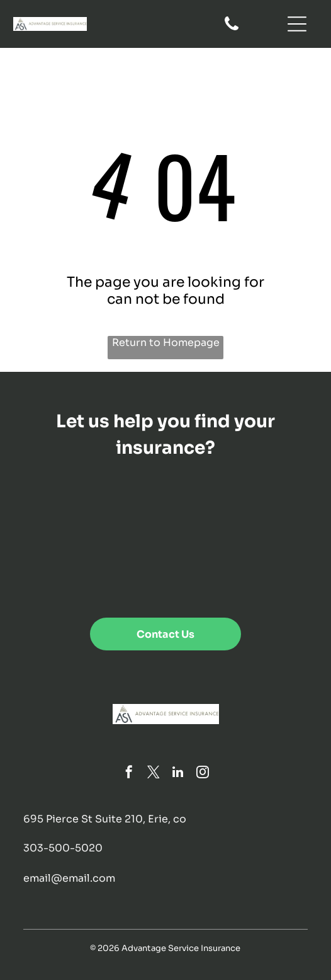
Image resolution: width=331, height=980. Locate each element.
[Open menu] (297, 24)
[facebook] (129, 774)
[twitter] (154, 774)
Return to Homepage (166, 343)
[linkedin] (178, 774)
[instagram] (203, 774)
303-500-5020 (63, 848)
